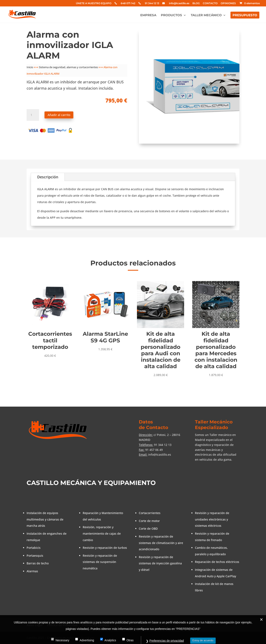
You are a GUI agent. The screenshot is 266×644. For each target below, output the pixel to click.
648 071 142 (128, 3)
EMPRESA (148, 15)
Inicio (30, 67)
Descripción (48, 177)
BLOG (196, 3)
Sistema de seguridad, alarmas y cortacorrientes (68, 67)
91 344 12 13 (152, 3)
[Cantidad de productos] (33, 115)
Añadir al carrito (59, 115)
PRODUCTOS (171, 15)
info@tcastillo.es (179, 3)
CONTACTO (210, 3)
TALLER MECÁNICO (206, 15)
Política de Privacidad (62, 625)
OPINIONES (228, 3)
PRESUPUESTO (245, 15)
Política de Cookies (96, 625)
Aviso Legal (34, 625)
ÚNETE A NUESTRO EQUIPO (94, 3)
